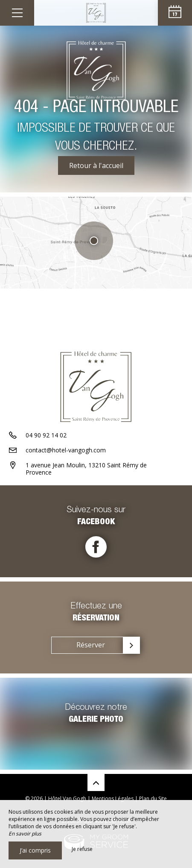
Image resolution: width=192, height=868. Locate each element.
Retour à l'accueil (96, 165)
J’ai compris (35, 850)
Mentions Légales (113, 799)
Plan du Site (153, 799)
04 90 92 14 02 (46, 435)
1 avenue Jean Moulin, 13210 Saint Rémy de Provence (86, 469)
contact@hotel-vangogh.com (66, 450)
